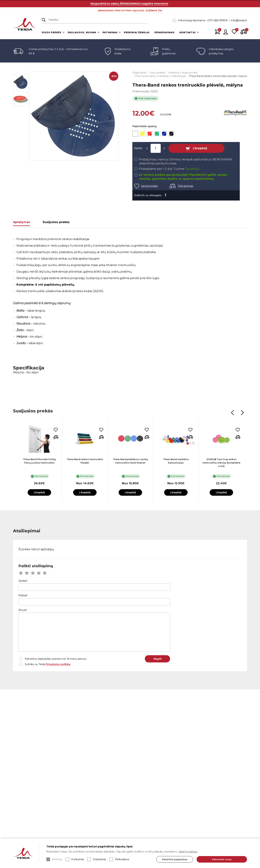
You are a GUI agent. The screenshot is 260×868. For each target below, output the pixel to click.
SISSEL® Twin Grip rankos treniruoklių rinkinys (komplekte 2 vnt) (221, 463)
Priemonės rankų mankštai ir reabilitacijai (160, 76)
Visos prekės (52, 32)
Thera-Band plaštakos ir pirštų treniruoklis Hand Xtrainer (130, 461)
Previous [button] (38, 118)
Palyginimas (186, 186)
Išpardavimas (164, 32)
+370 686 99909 (217, 20)
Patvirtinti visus (222, 859)
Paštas (23, 595)
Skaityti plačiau (188, 852)
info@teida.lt (239, 20)
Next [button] (110, 118)
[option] (74, 116)
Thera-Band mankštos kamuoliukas (176, 461)
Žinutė (22, 610)
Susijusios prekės (56, 222)
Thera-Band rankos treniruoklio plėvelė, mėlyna (218, 76)
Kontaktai (188, 32)
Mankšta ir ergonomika (183, 73)
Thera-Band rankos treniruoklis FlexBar (85, 461)
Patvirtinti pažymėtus (175, 859)
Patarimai (110, 32)
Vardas (23, 581)
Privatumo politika (58, 664)
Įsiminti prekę (149, 186)
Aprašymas (21, 222)
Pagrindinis (139, 73)
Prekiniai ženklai (137, 32)
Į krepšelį (200, 148)
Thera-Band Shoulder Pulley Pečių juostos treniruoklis (39, 461)
